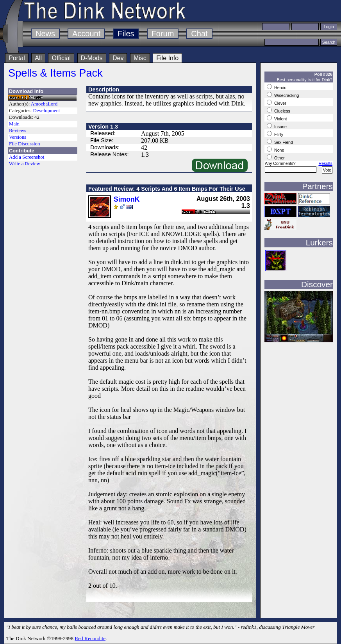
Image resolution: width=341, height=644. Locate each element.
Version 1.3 (103, 127)
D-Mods (92, 58)
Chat (199, 34)
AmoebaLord (44, 104)
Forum (163, 34)
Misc (140, 58)
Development (46, 111)
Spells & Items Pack (55, 73)
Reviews (18, 131)
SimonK (127, 199)
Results (325, 163)
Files (126, 34)
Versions (18, 137)
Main (14, 124)
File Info (167, 58)
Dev (118, 58)
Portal (17, 58)
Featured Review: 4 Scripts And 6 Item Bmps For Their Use (167, 189)
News (45, 34)
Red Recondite (90, 638)
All (38, 58)
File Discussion (24, 144)
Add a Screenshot (27, 157)
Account (86, 34)
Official (61, 58)
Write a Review (25, 164)
